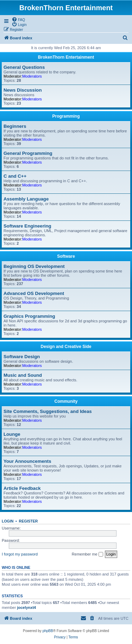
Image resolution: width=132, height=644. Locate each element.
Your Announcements (27, 461)
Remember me (87, 554)
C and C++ (15, 176)
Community (66, 401)
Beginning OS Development (34, 266)
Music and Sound (23, 375)
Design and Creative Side (66, 347)
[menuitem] (18, 19)
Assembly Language (26, 199)
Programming (66, 116)
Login (8, 521)
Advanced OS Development (34, 293)
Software (66, 256)
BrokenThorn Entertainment (66, 57)
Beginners (15, 126)
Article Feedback (22, 488)
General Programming (28, 153)
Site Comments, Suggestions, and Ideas (48, 411)
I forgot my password (20, 554)
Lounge (12, 434)
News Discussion (23, 90)
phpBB (48, 631)
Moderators (32, 76)
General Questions (24, 67)
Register (29, 521)
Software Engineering (27, 226)
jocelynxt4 (26, 607)
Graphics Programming (29, 316)
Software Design (22, 357)
